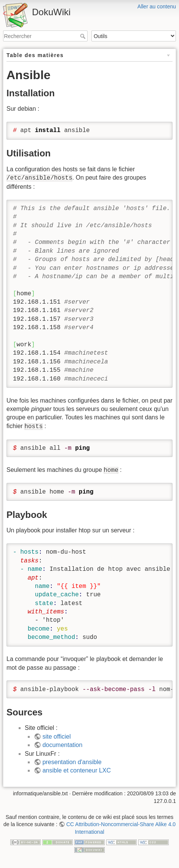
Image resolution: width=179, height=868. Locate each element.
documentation (62, 745)
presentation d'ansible (72, 762)
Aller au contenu (157, 6)
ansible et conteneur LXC (77, 770)
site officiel (56, 737)
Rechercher (84, 36)
